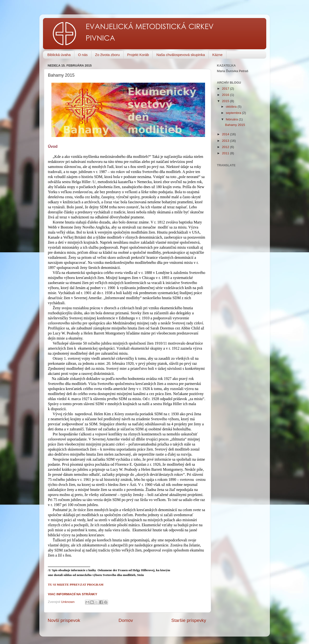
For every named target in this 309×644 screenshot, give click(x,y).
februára (232, 119)
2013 (226, 141)
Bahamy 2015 (235, 125)
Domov (126, 620)
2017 (226, 89)
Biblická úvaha (59, 55)
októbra (232, 107)
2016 (226, 95)
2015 (226, 101)
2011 (226, 153)
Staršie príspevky (189, 620)
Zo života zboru (107, 55)
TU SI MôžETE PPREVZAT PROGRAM (76, 585)
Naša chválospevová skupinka (181, 55)
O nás (83, 55)
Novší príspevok (64, 620)
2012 (226, 147)
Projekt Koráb (138, 55)
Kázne (217, 55)
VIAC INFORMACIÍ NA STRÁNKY (73, 594)
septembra (234, 113)
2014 (226, 134)
